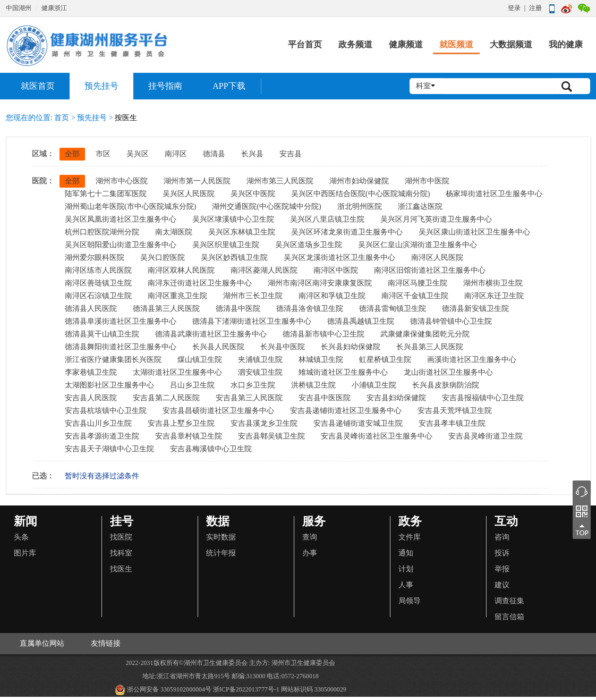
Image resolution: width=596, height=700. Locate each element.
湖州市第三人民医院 (280, 181)
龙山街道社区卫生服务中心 (448, 372)
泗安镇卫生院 (260, 372)
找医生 (121, 569)
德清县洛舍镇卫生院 (310, 309)
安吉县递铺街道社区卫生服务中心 (346, 411)
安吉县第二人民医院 (166, 398)
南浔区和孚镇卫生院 (332, 296)
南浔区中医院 (336, 270)
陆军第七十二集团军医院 (106, 194)
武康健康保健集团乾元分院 (425, 334)
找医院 (121, 537)
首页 (62, 118)
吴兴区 (138, 154)
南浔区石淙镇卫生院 (98, 296)
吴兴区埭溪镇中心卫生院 (233, 219)
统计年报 (221, 553)
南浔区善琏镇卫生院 (98, 283)
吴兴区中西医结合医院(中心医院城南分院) (360, 194)
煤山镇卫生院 (200, 360)
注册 (535, 8)
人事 (406, 585)
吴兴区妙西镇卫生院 (234, 258)
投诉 (502, 553)
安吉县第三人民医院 (249, 398)
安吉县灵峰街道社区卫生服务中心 (377, 436)
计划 (406, 569)
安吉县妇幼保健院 (396, 398)
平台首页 (305, 44)
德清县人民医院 (91, 309)
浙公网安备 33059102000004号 (163, 690)
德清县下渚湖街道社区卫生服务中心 (252, 321)
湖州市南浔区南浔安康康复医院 (320, 283)
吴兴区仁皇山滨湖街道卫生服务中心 (418, 245)
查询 (310, 537)
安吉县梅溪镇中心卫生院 (211, 449)
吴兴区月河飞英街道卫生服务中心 (436, 219)
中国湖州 (19, 8)
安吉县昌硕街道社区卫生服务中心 (218, 411)
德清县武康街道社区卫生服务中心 (211, 334)
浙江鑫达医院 (420, 206)
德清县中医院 (238, 309)
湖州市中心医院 (122, 181)
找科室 (121, 553)
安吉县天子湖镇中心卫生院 (109, 449)
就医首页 (38, 86)
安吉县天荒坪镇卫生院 (455, 411)
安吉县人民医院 (91, 398)
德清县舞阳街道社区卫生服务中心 (121, 347)
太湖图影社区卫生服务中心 (109, 385)
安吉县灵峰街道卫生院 (486, 436)
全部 (72, 154)
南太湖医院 (174, 232)
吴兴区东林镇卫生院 (242, 232)
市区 (103, 154)
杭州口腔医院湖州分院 (102, 232)
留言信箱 (509, 617)
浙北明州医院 (360, 206)
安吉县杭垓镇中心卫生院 (106, 411)
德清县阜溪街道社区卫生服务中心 (121, 321)
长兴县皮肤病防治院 (446, 385)
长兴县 (252, 154)
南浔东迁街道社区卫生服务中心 (200, 283)
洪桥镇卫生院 (313, 385)
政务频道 (355, 44)
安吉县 (291, 154)
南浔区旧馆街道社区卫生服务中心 (430, 270)
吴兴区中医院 (253, 194)
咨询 (502, 537)
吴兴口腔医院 (163, 258)
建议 (502, 585)
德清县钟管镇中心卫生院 (451, 321)
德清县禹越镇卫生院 (361, 321)
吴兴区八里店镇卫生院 (327, 219)
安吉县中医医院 (325, 398)
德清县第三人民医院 (166, 309)
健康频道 (406, 44)
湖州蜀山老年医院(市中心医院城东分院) (130, 206)
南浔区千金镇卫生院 (415, 296)
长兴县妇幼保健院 (351, 347)
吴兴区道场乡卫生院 (309, 245)
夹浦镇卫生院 (260, 360)
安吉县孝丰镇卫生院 (452, 423)
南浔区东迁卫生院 (494, 296)
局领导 (410, 601)
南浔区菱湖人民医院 (264, 270)
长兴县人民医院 (218, 347)
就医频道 (456, 44)
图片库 (25, 553)
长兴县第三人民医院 (430, 347)
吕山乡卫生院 (192, 385)
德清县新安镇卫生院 (475, 309)
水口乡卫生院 (253, 385)
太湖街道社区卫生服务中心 (177, 372)
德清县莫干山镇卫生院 (102, 334)
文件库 (410, 537)
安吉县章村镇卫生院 (189, 436)
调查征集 (509, 601)
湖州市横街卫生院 (493, 283)
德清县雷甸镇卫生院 (393, 309)
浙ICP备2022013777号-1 (246, 689)
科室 (425, 86)
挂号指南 (165, 86)
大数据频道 (511, 44)
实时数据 (221, 537)
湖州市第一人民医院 (197, 181)
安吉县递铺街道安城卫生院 (358, 423)
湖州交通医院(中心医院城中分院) (266, 206)
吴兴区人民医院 (189, 194)
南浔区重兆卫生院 (177, 296)
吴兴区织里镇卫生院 (226, 245)
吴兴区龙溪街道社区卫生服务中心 (339, 258)
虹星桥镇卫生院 (385, 360)
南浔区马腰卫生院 (418, 283)
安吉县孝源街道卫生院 (102, 436)
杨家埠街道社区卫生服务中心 (494, 194)
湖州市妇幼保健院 (359, 181)
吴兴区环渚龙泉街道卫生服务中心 (347, 232)
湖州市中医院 (427, 181)
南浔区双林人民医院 (181, 270)
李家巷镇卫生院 (91, 372)
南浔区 (176, 154)
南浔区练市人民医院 (98, 270)
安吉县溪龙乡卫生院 (264, 423)
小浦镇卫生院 (374, 385)
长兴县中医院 (283, 347)
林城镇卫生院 (321, 360)
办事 (310, 553)
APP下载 (229, 86)
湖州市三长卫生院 (253, 296)
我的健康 (566, 44)
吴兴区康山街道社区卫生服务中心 (474, 232)
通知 (406, 553)
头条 (21, 537)
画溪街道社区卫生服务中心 (472, 360)
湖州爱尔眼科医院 (95, 258)
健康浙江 (54, 8)
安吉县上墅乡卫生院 (181, 423)
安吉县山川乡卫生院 (98, 423)
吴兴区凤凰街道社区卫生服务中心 (121, 219)
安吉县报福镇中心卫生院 (483, 398)
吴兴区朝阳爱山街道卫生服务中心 (121, 245)
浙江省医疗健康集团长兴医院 (113, 360)
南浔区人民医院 (437, 258)
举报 (502, 569)
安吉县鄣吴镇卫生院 (271, 436)
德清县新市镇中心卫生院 (323, 334)
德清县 (214, 154)
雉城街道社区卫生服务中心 (343, 372)
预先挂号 (101, 86)
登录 (514, 8)
